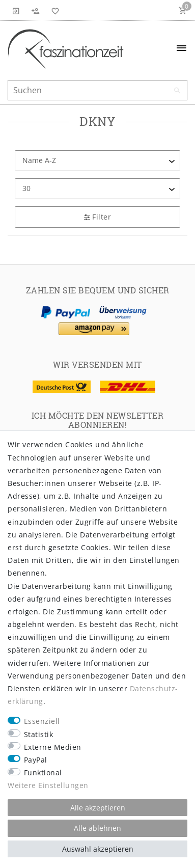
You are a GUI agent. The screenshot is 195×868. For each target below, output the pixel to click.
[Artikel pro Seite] (97, 189)
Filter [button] (97, 217)
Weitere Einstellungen (48, 785)
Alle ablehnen (97, 828)
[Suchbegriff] (97, 90)
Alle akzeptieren (98, 808)
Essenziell (42, 721)
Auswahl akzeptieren (98, 849)
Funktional (43, 772)
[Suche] (177, 91)
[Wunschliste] (53, 10)
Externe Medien (53, 747)
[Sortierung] (97, 161)
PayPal (36, 760)
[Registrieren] (36, 10)
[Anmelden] (16, 10)
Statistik (39, 734)
